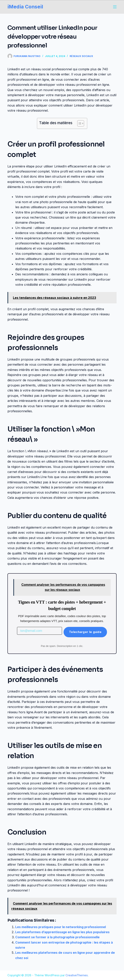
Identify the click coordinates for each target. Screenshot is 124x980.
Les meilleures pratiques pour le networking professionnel (61, 927)
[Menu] (115, 7)
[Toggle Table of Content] (79, 123)
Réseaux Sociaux (81, 56)
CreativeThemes (77, 975)
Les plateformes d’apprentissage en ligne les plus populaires (62, 932)
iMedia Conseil (25, 7)
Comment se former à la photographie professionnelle (57, 937)
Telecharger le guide (85, 632)
